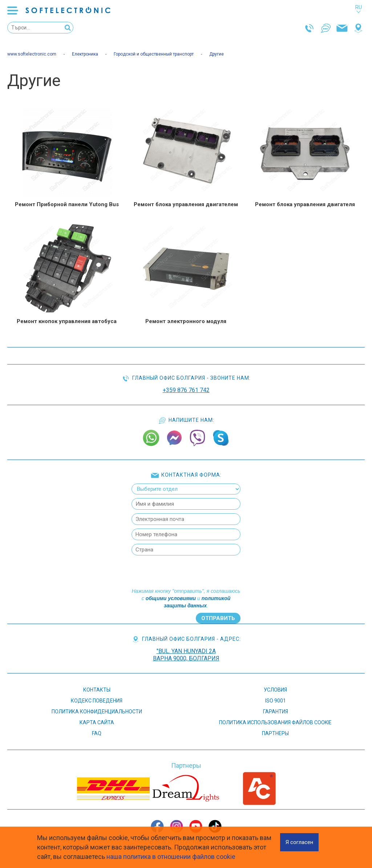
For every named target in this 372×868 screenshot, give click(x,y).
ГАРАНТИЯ (276, 712)
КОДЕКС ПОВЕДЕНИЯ (97, 701)
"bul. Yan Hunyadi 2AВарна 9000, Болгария (186, 655)
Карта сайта (97, 722)
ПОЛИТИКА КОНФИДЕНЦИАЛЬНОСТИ (97, 712)
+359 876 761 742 (186, 390)
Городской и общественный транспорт (154, 54)
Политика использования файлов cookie (275, 722)
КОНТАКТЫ (97, 690)
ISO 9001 (276, 701)
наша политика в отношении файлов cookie (171, 857)
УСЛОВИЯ (275, 690)
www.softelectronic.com (32, 54)
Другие (217, 54)
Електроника (85, 54)
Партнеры (275, 733)
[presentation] (185, 573)
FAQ (97, 733)
